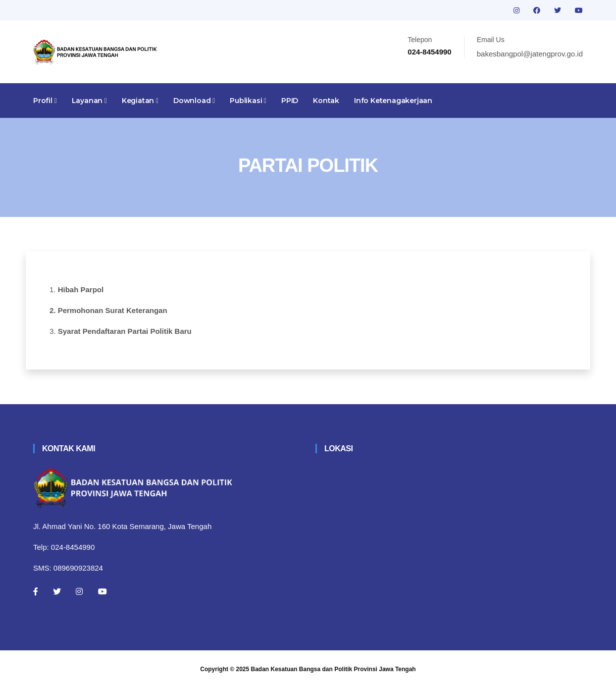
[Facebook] (36, 591)
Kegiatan (140, 101)
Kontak (326, 101)
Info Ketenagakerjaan (393, 101)
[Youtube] (103, 591)
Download (194, 101)
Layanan (89, 101)
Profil (45, 101)
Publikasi (248, 101)
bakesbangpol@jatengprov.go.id (530, 54)
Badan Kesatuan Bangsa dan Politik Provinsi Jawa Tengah (334, 669)
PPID (290, 101)
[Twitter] (57, 591)
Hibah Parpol (81, 290)
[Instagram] (79, 591)
